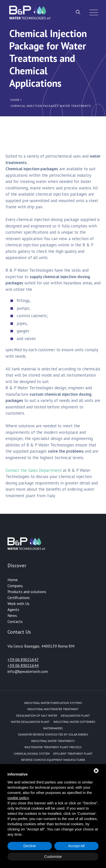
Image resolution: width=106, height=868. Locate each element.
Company (15, 586)
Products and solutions (27, 592)
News (12, 615)
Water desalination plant (30, 722)
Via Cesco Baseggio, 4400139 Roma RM (41, 646)
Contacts (15, 621)
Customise (53, 856)
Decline (30, 846)
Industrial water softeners (74, 722)
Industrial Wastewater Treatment (53, 709)
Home (13, 580)
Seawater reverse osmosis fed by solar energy (53, 734)
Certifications (19, 598)
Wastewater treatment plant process (53, 747)
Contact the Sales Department (34, 470)
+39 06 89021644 (23, 665)
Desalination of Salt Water (37, 716)
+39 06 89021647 (23, 659)
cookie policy (18, 798)
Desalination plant (75, 716)
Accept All (76, 846)
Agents (13, 609)
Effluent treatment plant (73, 754)
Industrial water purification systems (53, 703)
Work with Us (18, 604)
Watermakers (53, 728)
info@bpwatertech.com (28, 671)
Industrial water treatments (53, 741)
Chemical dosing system (32, 754)
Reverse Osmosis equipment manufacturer (53, 760)
